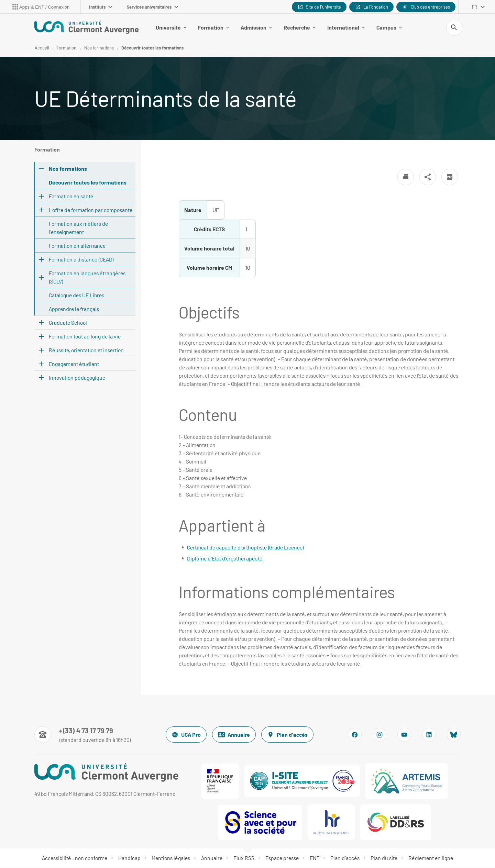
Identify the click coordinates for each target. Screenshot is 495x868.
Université (171, 27)
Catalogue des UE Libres (76, 295)
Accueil (42, 48)
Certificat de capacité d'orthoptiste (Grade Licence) (245, 548)
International (346, 27)
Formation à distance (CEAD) (81, 260)
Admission (256, 27)
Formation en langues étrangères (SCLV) (87, 277)
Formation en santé (71, 196)
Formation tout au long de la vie (85, 337)
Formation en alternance (77, 246)
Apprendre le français (74, 309)
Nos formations (99, 48)
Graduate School (68, 323)
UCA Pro (186, 735)
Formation (213, 27)
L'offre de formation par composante (91, 210)
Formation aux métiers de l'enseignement (78, 228)
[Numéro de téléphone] (83, 735)
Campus (389, 27)
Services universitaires (153, 7)
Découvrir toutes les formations (152, 48)
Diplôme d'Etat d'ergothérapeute (225, 559)
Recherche (300, 27)
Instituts (101, 7)
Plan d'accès (287, 735)
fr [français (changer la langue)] (475, 7)
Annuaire (234, 735)
